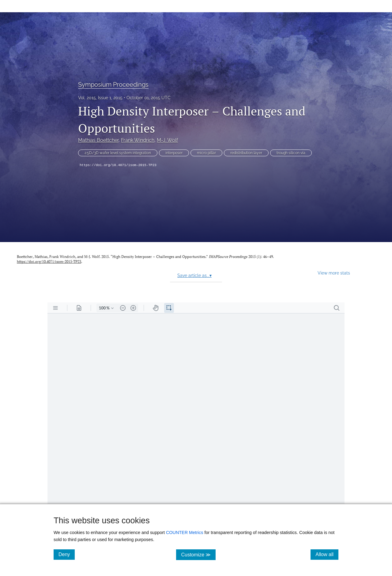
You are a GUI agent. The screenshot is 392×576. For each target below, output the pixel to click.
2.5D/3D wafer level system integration (118, 153)
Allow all (327, 554)
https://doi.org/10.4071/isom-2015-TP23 (118, 165)
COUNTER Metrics (185, 532)
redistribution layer (246, 153)
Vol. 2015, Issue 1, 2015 (100, 98)
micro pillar (206, 153)
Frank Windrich (138, 140)
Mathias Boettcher (98, 140)
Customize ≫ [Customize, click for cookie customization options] (198, 554)
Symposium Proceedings (113, 85)
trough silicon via (291, 153)
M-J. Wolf (167, 140)
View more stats (334, 273)
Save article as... (194, 275)
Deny (67, 554)
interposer (174, 153)
